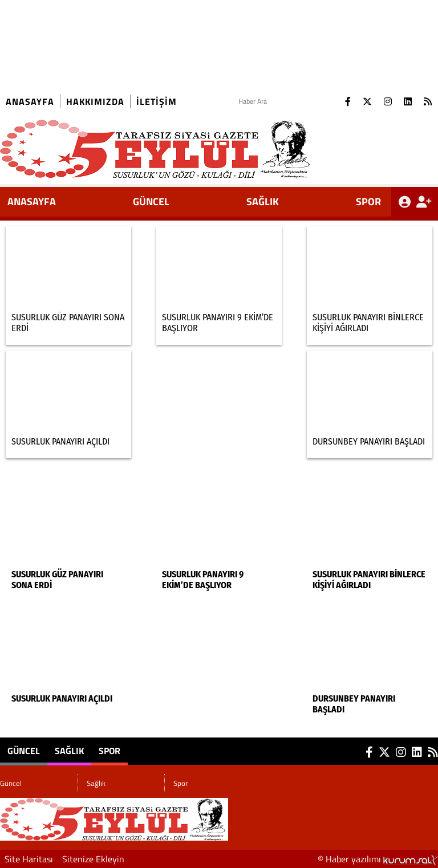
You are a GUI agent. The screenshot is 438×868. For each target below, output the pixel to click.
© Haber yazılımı (378, 859)
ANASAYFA (32, 201)
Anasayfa (30, 101)
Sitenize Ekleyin (93, 859)
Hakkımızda (95, 101)
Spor (368, 201)
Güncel (151, 201)
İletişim (157, 101)
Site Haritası (29, 859)
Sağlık (263, 201)
